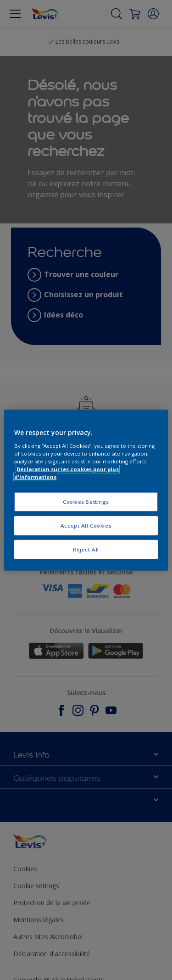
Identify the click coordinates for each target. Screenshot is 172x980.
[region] (86, 490)
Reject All (86, 549)
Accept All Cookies (86, 525)
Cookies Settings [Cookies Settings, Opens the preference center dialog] (86, 502)
